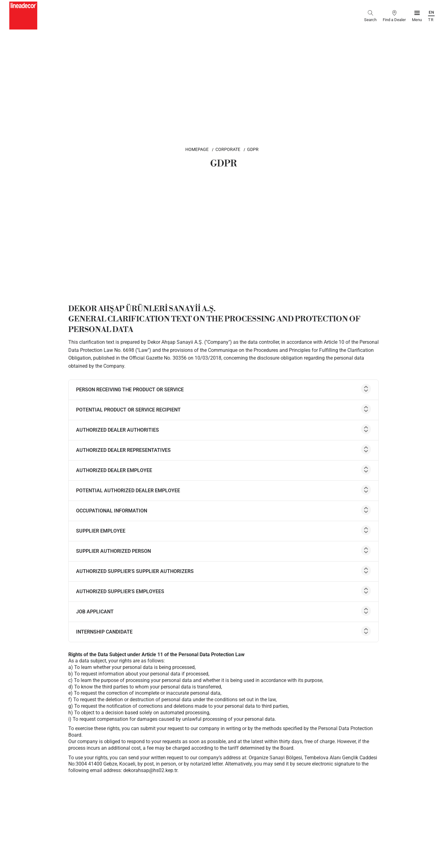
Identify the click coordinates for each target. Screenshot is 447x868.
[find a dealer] (394, 16)
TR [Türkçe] (431, 20)
